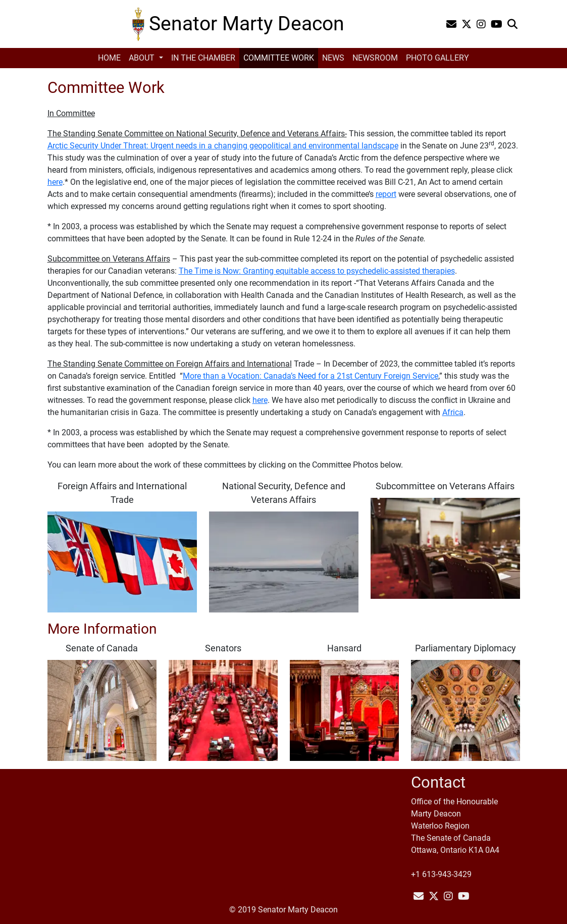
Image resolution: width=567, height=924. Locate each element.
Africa (453, 412)
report (386, 194)
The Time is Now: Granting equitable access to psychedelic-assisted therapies (317, 271)
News (333, 58)
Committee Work (279, 58)
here (55, 182)
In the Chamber (203, 58)
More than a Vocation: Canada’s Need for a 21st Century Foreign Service (311, 376)
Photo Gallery (437, 58)
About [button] (143, 58)
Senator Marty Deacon (247, 23)
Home (109, 58)
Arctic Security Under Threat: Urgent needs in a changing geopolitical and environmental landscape (223, 146)
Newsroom (375, 58)
